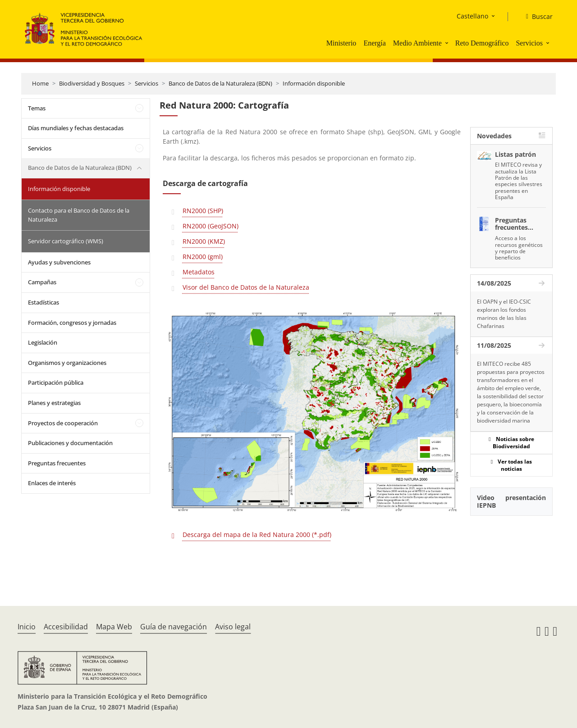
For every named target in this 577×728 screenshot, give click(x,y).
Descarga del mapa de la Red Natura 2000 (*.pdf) (257, 535)
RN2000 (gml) (203, 257)
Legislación (43, 342)
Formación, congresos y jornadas (72, 323)
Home (40, 83)
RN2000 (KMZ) (204, 241)
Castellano (472, 16)
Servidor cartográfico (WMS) (66, 241)
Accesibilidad (66, 627)
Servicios (529, 43)
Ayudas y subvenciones (59, 262)
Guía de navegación (174, 627)
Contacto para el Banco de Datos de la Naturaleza (79, 215)
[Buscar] (536, 17)
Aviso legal (233, 627)
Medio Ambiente (417, 43)
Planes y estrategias (54, 403)
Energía (374, 43)
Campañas (42, 282)
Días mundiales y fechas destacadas (76, 128)
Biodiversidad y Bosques (92, 83)
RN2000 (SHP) (203, 211)
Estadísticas (44, 302)
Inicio (27, 627)
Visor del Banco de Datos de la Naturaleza (246, 287)
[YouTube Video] (511, 550)
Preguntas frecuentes (57, 463)
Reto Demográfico (482, 43)
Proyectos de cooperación (63, 423)
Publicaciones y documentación (70, 443)
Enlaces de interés (52, 483)
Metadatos (199, 272)
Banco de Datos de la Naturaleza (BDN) (220, 83)
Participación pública (56, 382)
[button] (448, 43)
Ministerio (341, 43)
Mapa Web (114, 627)
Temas (37, 108)
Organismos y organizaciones (67, 363)
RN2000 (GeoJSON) (211, 226)
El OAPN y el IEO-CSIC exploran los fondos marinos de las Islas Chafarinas (504, 314)
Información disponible (314, 83)
